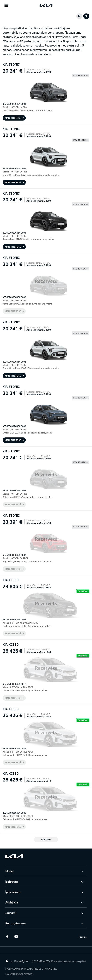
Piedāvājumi (21, 961)
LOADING (46, 840)
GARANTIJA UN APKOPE (19, 974)
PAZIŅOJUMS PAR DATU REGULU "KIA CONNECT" (32, 969)
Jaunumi (11, 913)
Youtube (16, 937)
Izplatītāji (12, 881)
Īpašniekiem (13, 892)
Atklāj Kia (12, 902)
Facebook (7, 937)
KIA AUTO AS (7, 961)
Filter (86, 16)
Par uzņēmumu (15, 923)
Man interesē (13, 118)
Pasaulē (83, 937)
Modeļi (10, 871)
